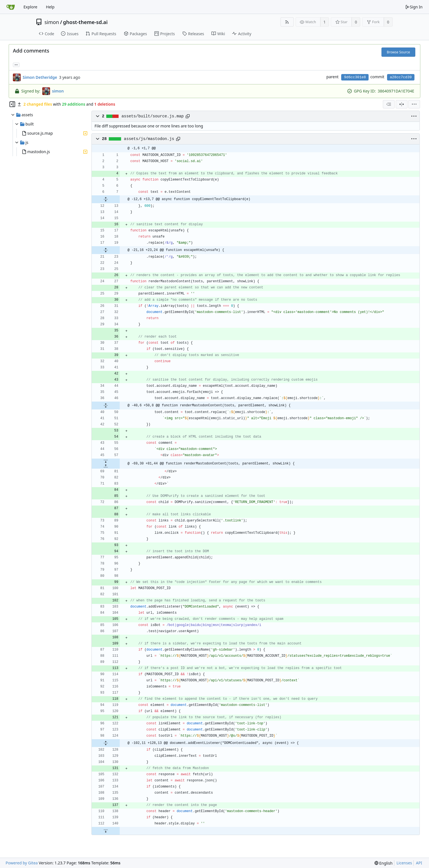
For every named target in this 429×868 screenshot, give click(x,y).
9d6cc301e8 (355, 77)
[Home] (11, 7)
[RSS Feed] (287, 22)
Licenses (404, 863)
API (419, 863)
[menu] (414, 104)
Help (50, 7)
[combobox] (389, 104)
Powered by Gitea (22, 863)
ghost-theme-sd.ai (85, 22)
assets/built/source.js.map (153, 116)
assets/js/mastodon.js (149, 139)
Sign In (414, 7)
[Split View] (402, 104)
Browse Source (398, 52)
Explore (30, 7)
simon (52, 22)
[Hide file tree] (12, 104)
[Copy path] (188, 116)
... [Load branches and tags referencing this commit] (16, 64)
